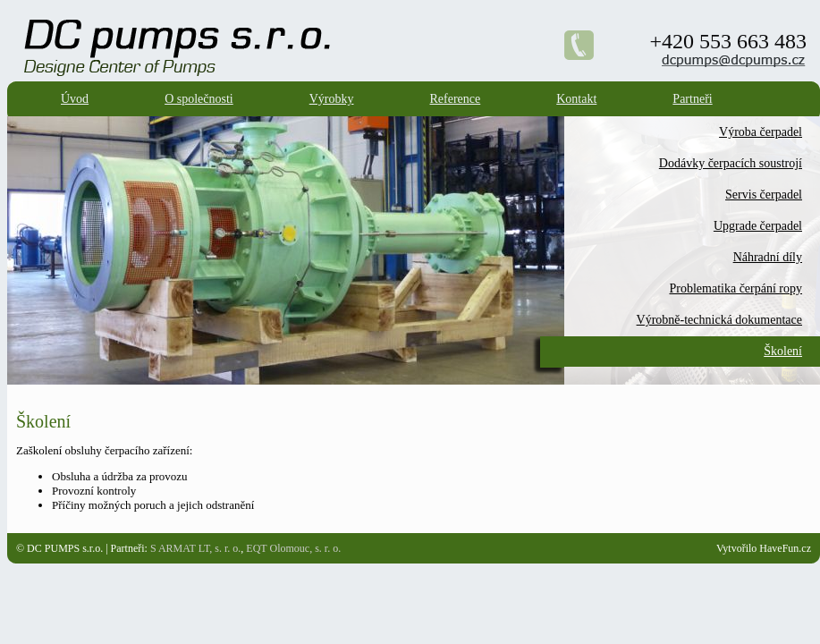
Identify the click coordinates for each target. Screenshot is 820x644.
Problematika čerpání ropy (735, 288)
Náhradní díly (768, 257)
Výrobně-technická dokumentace (719, 320)
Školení (783, 351)
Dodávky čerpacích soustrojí (731, 163)
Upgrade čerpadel (758, 226)
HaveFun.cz (785, 548)
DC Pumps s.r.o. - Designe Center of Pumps (272, 23)
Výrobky (332, 99)
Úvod (75, 99)
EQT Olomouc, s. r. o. (293, 548)
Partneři (692, 99)
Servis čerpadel (764, 195)
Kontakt (576, 99)
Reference (456, 99)
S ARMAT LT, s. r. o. (195, 548)
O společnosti (199, 99)
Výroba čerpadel (761, 132)
